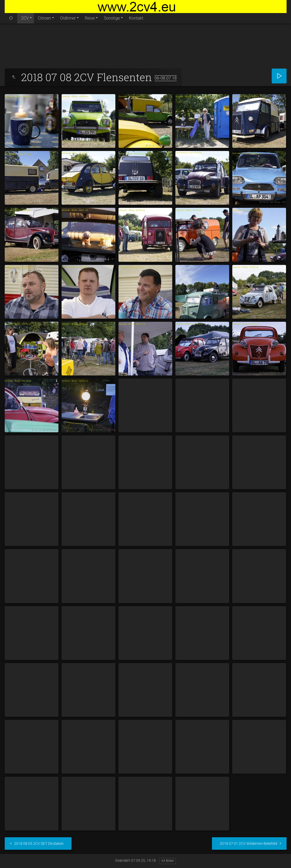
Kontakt (136, 18)
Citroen (44, 18)
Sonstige (112, 18)
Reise (90, 18)
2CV (25, 18)
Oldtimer (68, 18)
